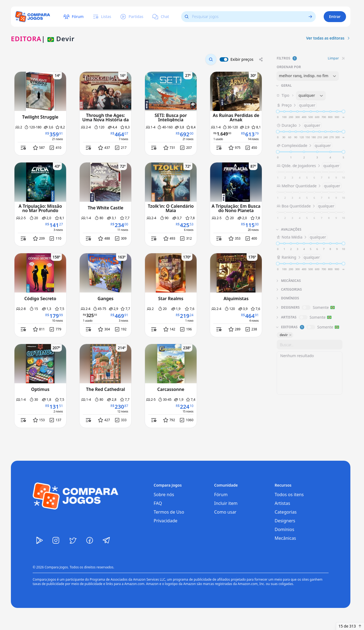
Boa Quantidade (306, 206)
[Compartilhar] (261, 59)
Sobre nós (164, 495)
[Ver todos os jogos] (312, 17)
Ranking (298, 257)
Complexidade (304, 146)
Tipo (309, 95)
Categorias (286, 512)
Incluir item (226, 503)
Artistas (282, 503)
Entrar (335, 16)
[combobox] (307, 76)
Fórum (221, 495)
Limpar (333, 58)
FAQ (158, 503)
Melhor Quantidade (309, 186)
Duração (299, 125)
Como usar (225, 512)
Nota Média (302, 237)
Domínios (284, 529)
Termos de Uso (169, 512)
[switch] (224, 59)
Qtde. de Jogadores (308, 166)
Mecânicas (285, 538)
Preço (296, 105)
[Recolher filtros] (343, 58)
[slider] (277, 111)
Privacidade (166, 521)
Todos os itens (289, 495)
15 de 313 (350, 626)
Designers (285, 521)
